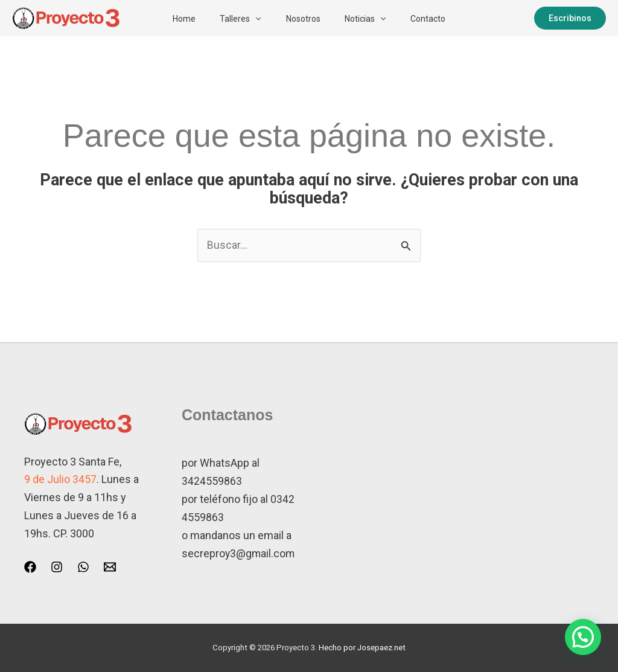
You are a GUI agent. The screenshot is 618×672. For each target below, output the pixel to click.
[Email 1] (110, 567)
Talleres (236, 19)
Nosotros (303, 19)
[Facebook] (30, 567)
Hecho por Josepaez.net (362, 648)
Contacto (437, 19)
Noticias (370, 19)
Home (175, 19)
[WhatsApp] (83, 567)
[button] (251, 19)
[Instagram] (57, 567)
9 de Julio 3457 (60, 480)
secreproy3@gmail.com (239, 553)
